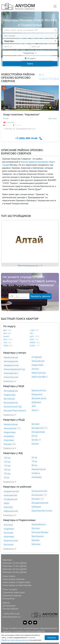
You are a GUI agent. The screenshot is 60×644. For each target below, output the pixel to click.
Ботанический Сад (13, 407)
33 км (6, 478)
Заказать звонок (41, 296)
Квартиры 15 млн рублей (15, 566)
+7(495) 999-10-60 (11, 614)
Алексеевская (10, 373)
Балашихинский (39, 491)
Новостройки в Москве (14, 579)
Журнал (6, 603)
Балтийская (9, 399)
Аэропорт (8, 507)
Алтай (6, 118)
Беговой (36, 499)
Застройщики (9, 606)
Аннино (35, 369)
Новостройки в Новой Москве (17, 585)
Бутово (35, 440)
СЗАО (33, 330)
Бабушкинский (11, 511)
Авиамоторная (11, 357)
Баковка (8, 444)
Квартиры (7, 560)
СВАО (6, 346)
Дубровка (36, 402)
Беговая (36, 424)
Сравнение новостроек (14, 592)
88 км (34, 465)
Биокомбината (39, 524)
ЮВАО (33, 343)
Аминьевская (38, 361)
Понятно (52, 638)
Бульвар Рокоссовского (15, 411)
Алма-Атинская (11, 377)
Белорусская (38, 428)
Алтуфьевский (11, 499)
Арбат (7, 503)
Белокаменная (11, 403)
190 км (7, 470)
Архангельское (11, 541)
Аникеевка (9, 436)
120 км (7, 462)
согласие (37, 307)
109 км (7, 458)
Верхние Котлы (39, 390)
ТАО (32, 333)
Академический (11, 491)
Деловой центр (39, 398)
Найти (30, 64)
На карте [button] (30, 58)
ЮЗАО (33, 346)
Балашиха (9, 544)
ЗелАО (6, 336)
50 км (34, 457)
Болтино (36, 528)
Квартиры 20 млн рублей (15, 569)
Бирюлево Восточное (42, 511)
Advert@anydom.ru (11, 617)
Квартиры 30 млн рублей (15, 572)
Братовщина (38, 536)
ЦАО (32, 336)
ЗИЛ (34, 406)
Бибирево (36, 507)
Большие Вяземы (40, 532)
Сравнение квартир (12, 595)
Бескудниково (38, 432)
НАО (6, 339)
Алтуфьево (37, 357)
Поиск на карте (10, 589)
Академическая (11, 365)
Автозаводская (11, 361)
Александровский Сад (14, 369)
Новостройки (9, 576)
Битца (35, 436)
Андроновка (38, 365)
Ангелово (8, 525)
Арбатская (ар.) (39, 373)
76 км (34, 461)
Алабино (36, 473)
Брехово (36, 540)
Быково (35, 444)
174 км (7, 466)
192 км (7, 474)
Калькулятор (9, 598)
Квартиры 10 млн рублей (15, 563)
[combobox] (30, 36)
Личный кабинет (10, 609)
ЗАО (5, 333)
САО (5, 343)
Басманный (37, 495)
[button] (4, 108)
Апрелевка (9, 440)
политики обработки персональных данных (18, 639)
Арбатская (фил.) (40, 377)
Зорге (34, 410)
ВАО (5, 330)
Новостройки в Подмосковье (16, 582)
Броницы (36, 544)
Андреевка (9, 529)
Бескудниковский (40, 503)
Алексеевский (10, 495)
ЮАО (32, 339)
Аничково (8, 533)
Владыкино (37, 394)
